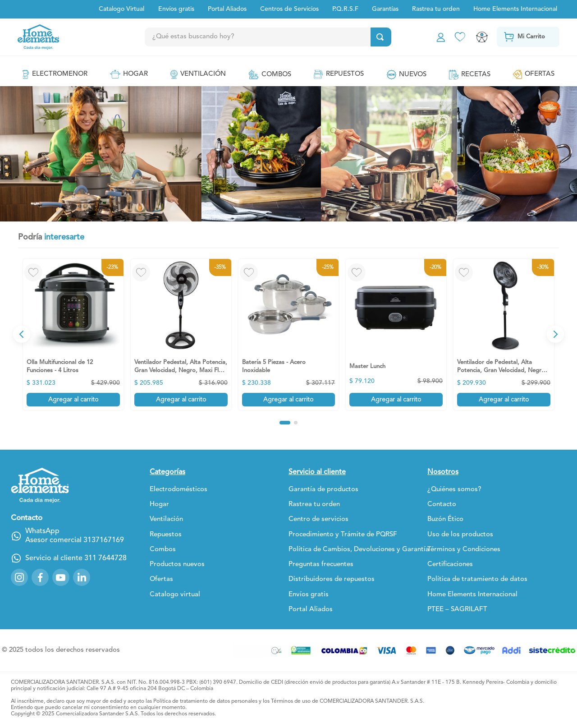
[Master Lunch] (396, 334)
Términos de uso (291, 701)
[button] (285, 423)
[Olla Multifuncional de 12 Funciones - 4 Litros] (73, 334)
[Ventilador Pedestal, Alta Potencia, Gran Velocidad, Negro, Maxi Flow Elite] (181, 334)
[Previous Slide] (22, 334)
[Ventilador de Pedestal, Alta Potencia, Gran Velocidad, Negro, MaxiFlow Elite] (504, 334)
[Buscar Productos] (382, 37)
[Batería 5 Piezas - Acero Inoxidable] (289, 334)
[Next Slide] (555, 334)
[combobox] (288, 37)
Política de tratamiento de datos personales (205, 701)
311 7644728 (105, 558)
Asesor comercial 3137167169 (75, 540)
